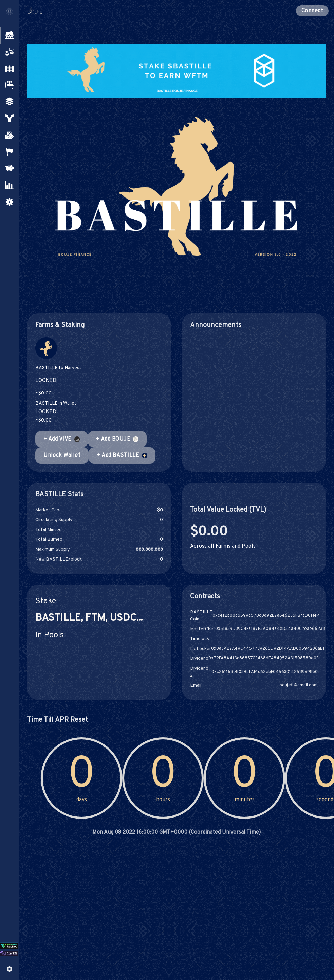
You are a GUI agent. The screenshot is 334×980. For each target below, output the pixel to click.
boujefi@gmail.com (299, 685)
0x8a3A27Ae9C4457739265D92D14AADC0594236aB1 (268, 649)
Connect (312, 11)
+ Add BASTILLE (122, 455)
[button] (9, 35)
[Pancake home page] (52, 11)
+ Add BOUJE (117, 439)
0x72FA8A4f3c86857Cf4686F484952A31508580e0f (263, 659)
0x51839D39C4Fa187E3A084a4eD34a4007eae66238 (270, 629)
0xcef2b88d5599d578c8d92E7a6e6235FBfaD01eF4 (266, 616)
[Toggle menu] (10, 11)
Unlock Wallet (62, 455)
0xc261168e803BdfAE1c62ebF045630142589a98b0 (265, 672)
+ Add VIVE (62, 439)
